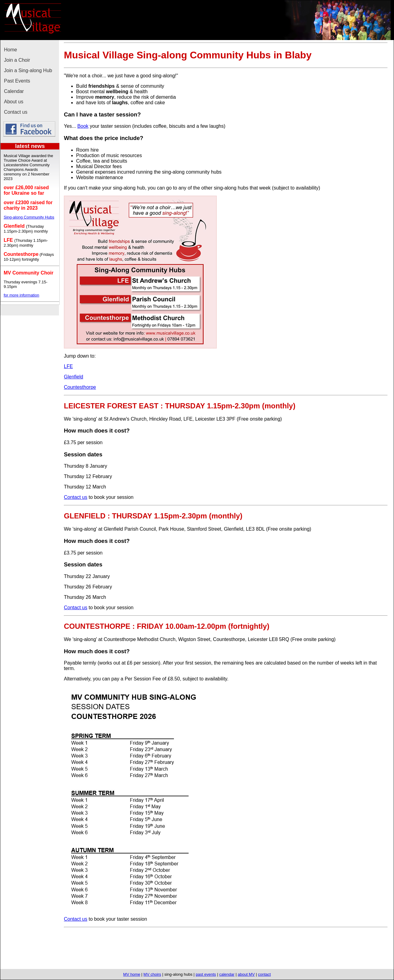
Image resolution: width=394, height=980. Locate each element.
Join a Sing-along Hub (28, 70)
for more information (21, 295)
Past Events (17, 81)
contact (264, 974)
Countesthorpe (80, 387)
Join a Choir (17, 60)
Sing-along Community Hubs (29, 217)
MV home (132, 974)
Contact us (16, 112)
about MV (246, 974)
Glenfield (74, 377)
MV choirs (152, 974)
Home (11, 50)
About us (14, 102)
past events (206, 974)
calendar (227, 974)
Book (83, 126)
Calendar (14, 91)
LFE (68, 366)
